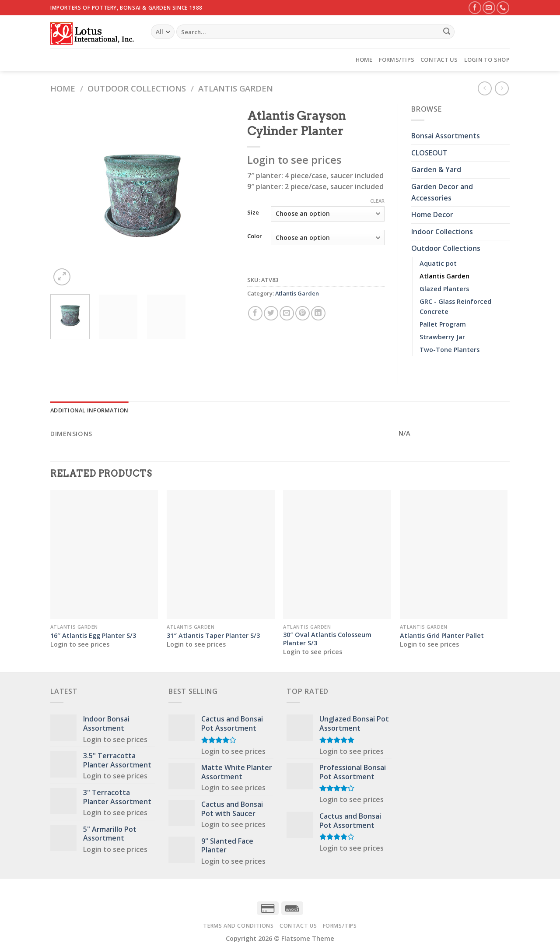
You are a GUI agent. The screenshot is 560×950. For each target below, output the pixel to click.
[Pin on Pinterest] (303, 313)
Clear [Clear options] (377, 201)
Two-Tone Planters (450, 350)
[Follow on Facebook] (475, 8)
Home (364, 60)
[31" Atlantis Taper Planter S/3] (221, 555)
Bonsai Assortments (446, 136)
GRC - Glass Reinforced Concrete (455, 306)
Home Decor (432, 215)
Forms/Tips (397, 60)
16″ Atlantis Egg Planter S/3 (93, 636)
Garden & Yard (436, 169)
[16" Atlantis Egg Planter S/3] (104, 555)
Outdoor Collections (137, 88)
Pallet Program (443, 324)
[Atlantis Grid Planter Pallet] (454, 555)
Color (255, 236)
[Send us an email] (489, 8)
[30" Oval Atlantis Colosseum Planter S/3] (337, 555)
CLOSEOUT (429, 153)
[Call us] (503, 8)
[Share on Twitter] (271, 313)
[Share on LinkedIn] (318, 313)
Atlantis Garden (236, 88)
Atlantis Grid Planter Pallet (442, 636)
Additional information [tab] (89, 410)
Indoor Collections (442, 232)
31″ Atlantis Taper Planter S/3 (213, 636)
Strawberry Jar (442, 337)
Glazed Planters (444, 289)
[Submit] (447, 32)
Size (253, 213)
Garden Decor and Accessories (442, 192)
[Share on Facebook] (255, 313)
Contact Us (439, 60)
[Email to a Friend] (287, 313)
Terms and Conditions (238, 926)
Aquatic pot (438, 263)
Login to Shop (487, 60)
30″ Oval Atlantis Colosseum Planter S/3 (327, 639)
